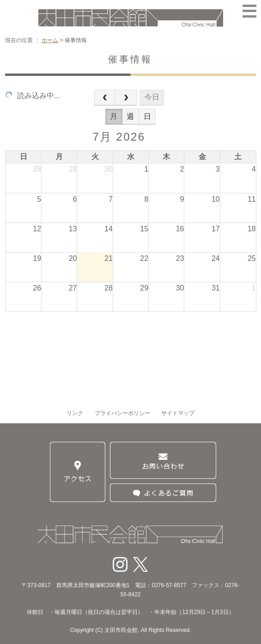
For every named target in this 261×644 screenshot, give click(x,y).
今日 (152, 97)
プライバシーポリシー (122, 413)
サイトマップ (178, 413)
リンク (75, 413)
